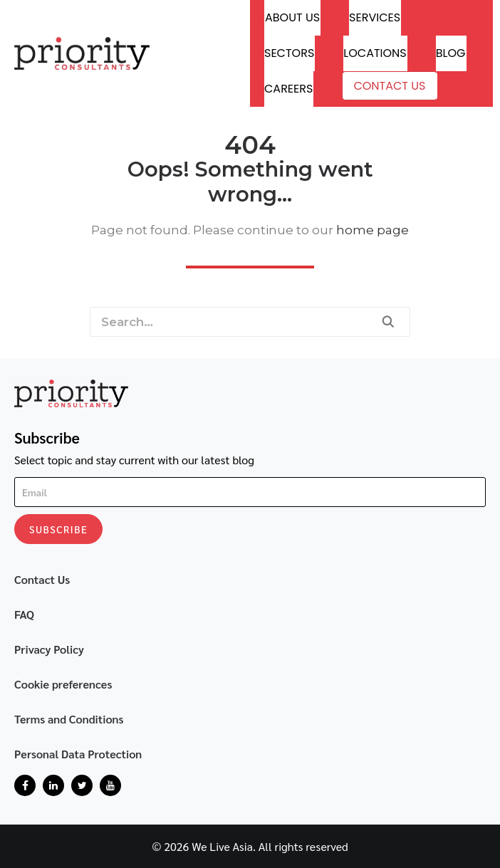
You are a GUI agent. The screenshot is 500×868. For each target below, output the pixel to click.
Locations (375, 53)
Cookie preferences (63, 684)
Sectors (289, 53)
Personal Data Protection (78, 754)
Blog (451, 53)
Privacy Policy (49, 649)
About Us (292, 17)
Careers (288, 89)
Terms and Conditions (69, 719)
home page (373, 230)
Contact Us (389, 86)
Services (375, 17)
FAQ (24, 614)
